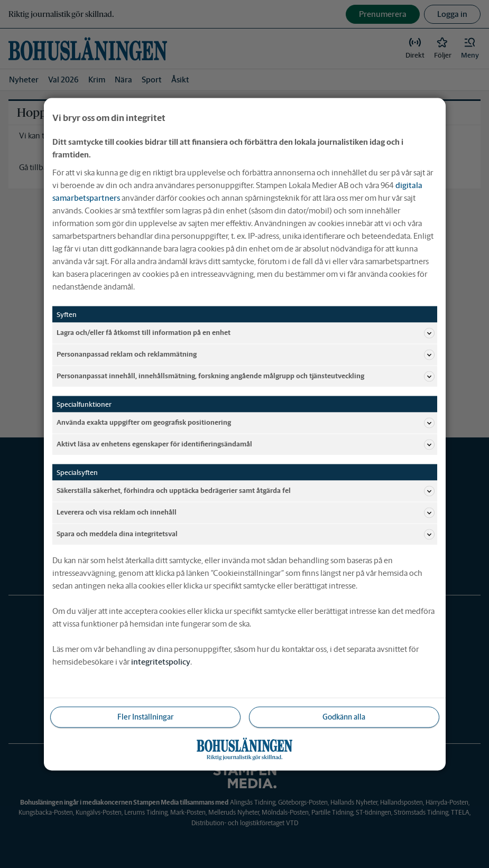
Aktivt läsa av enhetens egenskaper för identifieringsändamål (246, 444)
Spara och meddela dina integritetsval (246, 534)
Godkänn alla (344, 716)
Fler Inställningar (145, 716)
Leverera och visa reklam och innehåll (246, 512)
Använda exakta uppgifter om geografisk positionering (246, 423)
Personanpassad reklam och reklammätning (246, 354)
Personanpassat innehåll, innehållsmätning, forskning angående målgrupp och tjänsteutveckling (246, 376)
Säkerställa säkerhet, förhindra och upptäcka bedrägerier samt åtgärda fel (246, 491)
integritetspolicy (161, 661)
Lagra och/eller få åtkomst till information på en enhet (246, 333)
